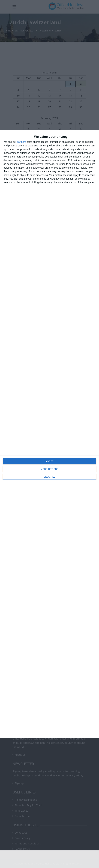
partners (21, 142)
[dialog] (49, 434)
